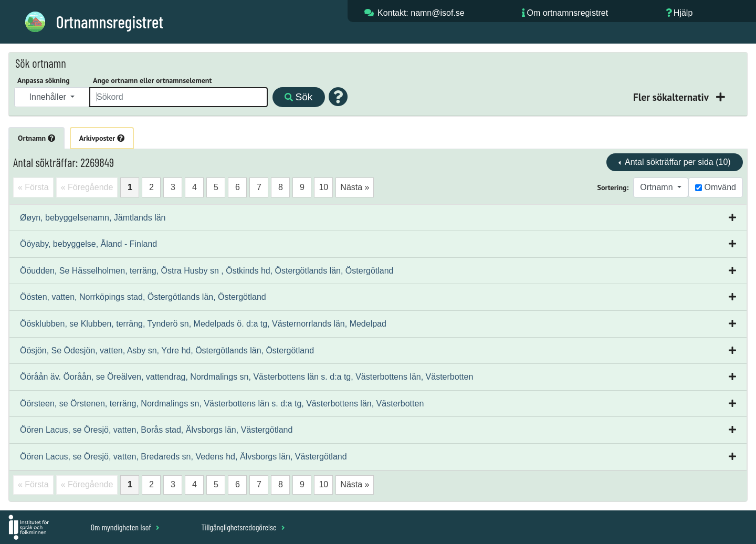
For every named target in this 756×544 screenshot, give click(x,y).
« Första (33, 187)
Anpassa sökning (44, 80)
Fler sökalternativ (672, 97)
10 (323, 187)
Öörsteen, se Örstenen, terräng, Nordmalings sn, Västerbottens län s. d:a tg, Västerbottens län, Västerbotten (222, 404)
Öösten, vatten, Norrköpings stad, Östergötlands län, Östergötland (143, 297)
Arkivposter (102, 138)
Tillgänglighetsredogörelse (243, 527)
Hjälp (683, 13)
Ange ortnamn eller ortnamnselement (152, 80)
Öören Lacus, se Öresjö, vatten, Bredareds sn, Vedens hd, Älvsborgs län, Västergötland (183, 457)
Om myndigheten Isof (125, 527)
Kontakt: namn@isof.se (421, 13)
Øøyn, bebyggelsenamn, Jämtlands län (93, 218)
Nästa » (355, 187)
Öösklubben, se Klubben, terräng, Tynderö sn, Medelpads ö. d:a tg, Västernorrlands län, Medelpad (203, 324)
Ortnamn (36, 138)
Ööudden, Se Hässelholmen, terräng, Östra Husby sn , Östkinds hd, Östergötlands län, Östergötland (207, 271)
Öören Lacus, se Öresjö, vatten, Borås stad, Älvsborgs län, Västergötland (156, 430)
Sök (298, 97)
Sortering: (613, 187)
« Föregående (87, 187)
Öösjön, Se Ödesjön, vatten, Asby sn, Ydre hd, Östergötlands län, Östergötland (167, 351)
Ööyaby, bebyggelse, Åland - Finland (88, 244)
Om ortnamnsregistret (567, 13)
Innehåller (49, 97)
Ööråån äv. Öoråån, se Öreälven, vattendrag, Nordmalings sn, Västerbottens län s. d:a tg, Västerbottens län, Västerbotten (246, 377)
